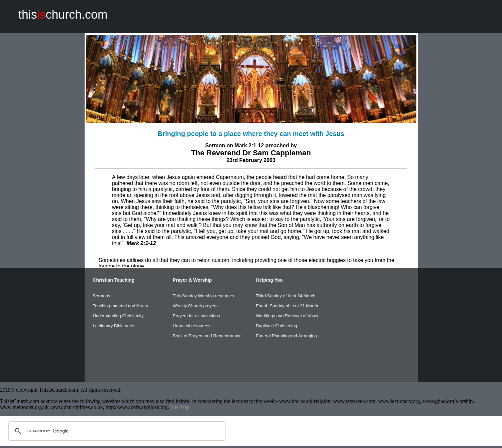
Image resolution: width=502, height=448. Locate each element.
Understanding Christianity (118, 316)
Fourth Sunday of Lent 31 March (287, 306)
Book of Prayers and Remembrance (207, 336)
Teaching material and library (121, 306)
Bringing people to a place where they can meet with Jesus (251, 134)
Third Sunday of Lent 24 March (286, 296)
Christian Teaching (114, 280)
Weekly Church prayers (195, 306)
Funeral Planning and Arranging (287, 336)
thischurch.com (63, 14)
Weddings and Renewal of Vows (287, 316)
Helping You (269, 280)
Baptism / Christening (277, 326)
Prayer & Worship (192, 280)
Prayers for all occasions (197, 316)
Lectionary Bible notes (114, 326)
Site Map (180, 407)
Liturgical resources (192, 326)
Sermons (102, 296)
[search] (116, 431)
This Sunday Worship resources (204, 296)
